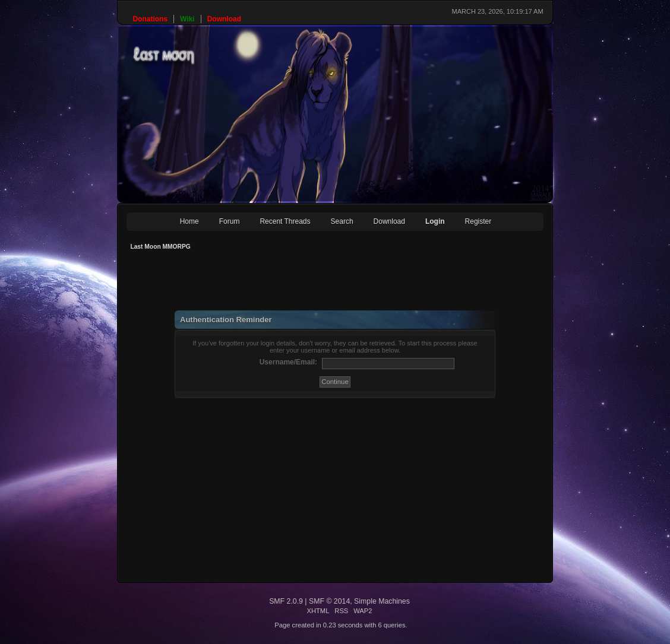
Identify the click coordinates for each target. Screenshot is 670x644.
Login (435, 221)
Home (189, 221)
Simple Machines (382, 601)
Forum (230, 221)
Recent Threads (285, 221)
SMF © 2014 (329, 601)
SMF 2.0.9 (286, 601)
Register (478, 221)
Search (342, 221)
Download (389, 221)
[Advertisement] (343, 284)
